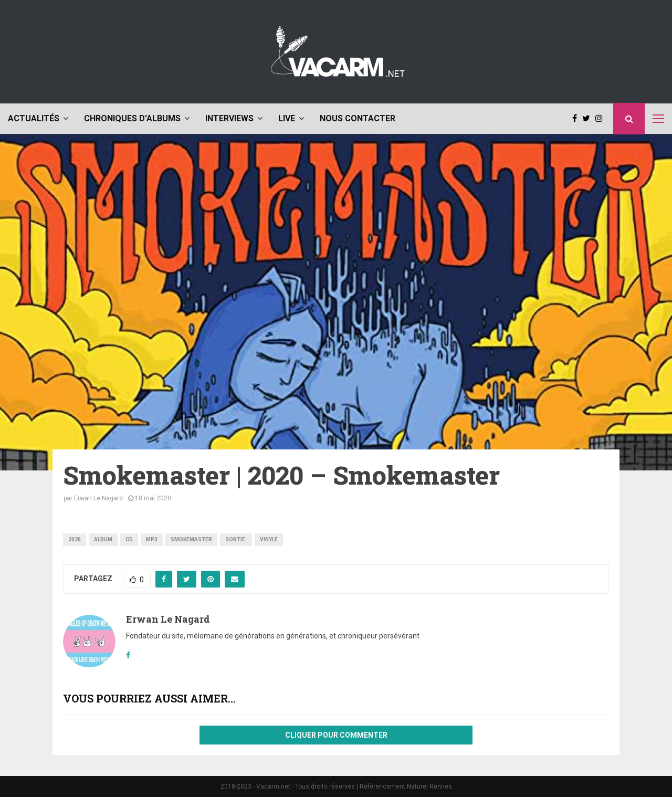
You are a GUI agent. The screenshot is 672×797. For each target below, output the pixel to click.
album (103, 539)
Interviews (229, 118)
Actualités (34, 118)
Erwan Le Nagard (98, 498)
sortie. (236, 539)
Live (287, 118)
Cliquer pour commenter (336, 735)
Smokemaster (191, 539)
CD (129, 539)
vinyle (269, 539)
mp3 (152, 539)
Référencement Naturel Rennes (406, 786)
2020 (75, 539)
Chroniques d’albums (132, 118)
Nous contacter (358, 118)
